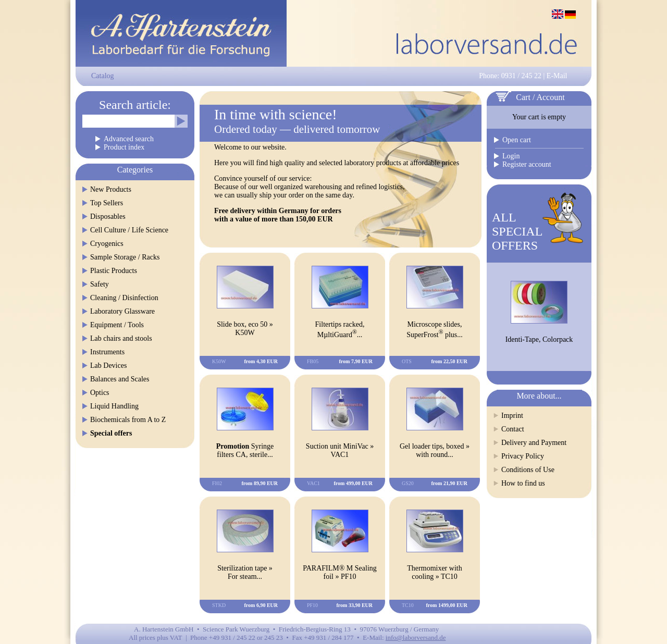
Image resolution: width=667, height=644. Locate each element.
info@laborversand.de (416, 637)
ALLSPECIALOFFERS (517, 231)
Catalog (103, 76)
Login (511, 156)
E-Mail (557, 76)
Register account (527, 164)
